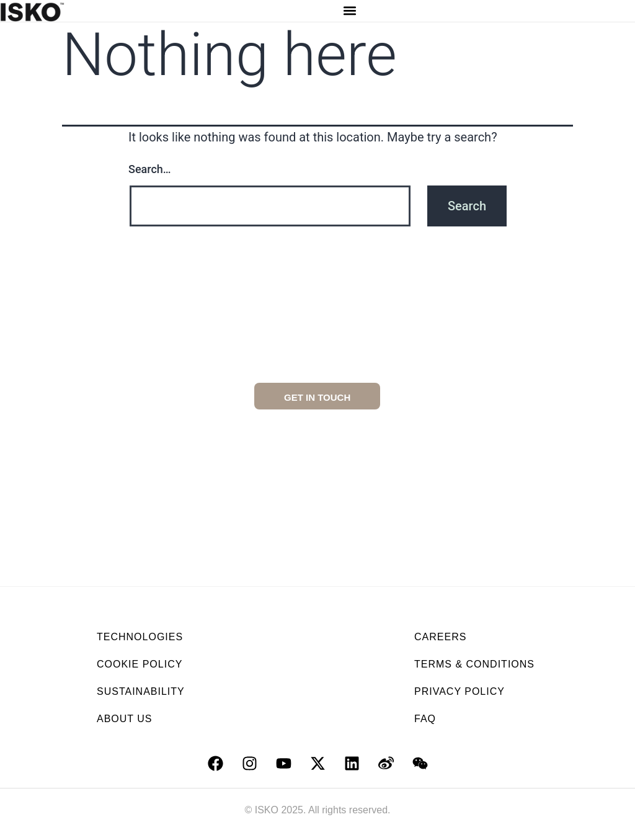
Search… (150, 169)
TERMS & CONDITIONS (474, 664)
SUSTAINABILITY (141, 691)
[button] (350, 11)
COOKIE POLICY (140, 664)
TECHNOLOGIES (140, 637)
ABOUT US (125, 719)
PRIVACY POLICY (460, 691)
